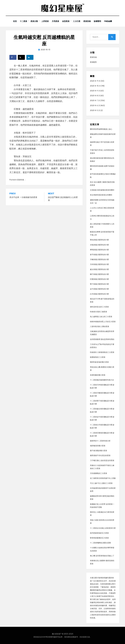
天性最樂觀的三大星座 (99, 473)
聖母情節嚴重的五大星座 (99, 538)
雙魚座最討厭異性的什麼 (99, 240)
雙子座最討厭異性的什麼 (99, 284)
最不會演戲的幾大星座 (99, 451)
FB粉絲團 (110, 21)
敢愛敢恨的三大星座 (98, 357)
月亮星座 (55, 21)
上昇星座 (44, 21)
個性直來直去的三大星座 (99, 307)
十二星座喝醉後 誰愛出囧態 (100, 543)
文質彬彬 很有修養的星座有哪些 (102, 190)
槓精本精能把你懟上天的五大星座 (103, 322)
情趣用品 (99, 590)
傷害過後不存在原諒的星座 (100, 456)
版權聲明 (99, 21)
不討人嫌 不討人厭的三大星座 (101, 483)
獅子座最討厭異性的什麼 (99, 274)
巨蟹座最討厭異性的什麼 (99, 279)
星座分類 (33, 21)
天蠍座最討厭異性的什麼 (99, 260)
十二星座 (22, 21)
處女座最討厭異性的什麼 (99, 269)
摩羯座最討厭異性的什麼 (99, 250)
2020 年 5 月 (95, 110)
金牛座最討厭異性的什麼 (99, 289)
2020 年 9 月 (95, 91)
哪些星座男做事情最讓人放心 (101, 129)
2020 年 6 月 (95, 105)
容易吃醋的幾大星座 (98, 375)
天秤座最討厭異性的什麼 (99, 264)
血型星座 (66, 21)
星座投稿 (88, 21)
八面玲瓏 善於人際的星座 (100, 326)
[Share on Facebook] (13, 57)
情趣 (105, 578)
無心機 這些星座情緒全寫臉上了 (102, 556)
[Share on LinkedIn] (30, 57)
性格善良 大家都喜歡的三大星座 (102, 352)
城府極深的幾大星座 (98, 446)
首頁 (13, 21)
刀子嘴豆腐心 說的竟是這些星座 (102, 460)
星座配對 (93, 62)
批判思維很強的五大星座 (99, 533)
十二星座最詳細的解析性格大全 (102, 380)
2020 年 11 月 (95, 81)
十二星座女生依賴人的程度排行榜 (103, 528)
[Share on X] (21, 57)
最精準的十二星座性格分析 (100, 441)
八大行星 (77, 21)
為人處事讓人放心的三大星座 (101, 317)
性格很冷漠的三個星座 (99, 312)
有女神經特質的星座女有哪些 (101, 195)
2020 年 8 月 (95, 96)
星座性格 (21, 180)
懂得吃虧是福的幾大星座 (99, 362)
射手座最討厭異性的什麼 (99, 255)
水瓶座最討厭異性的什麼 (99, 245)
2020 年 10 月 (95, 86)
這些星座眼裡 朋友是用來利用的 (102, 339)
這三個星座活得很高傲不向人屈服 (103, 478)
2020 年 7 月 (95, 101)
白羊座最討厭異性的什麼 (99, 294)
